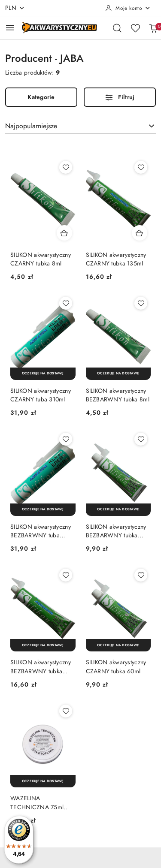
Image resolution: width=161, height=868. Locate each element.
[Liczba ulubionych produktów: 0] (135, 28)
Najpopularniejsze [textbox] (31, 126)
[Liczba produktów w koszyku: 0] (153, 28)
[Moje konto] (128, 8)
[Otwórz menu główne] (10, 28)
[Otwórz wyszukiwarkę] (117, 28)
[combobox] (80, 126)
